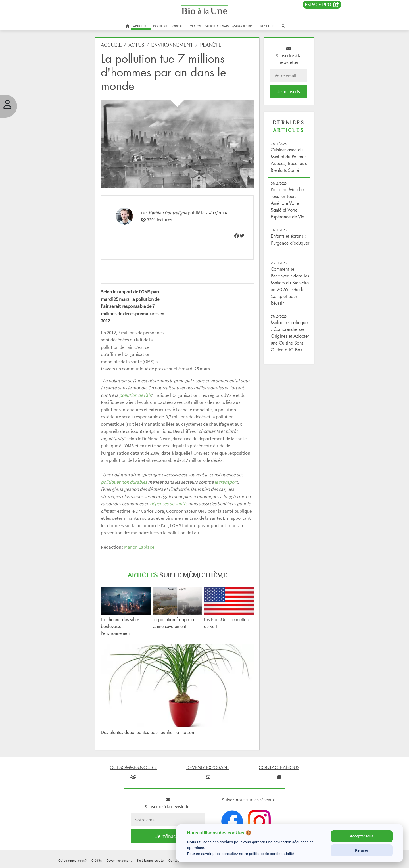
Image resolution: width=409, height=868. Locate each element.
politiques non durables (124, 482)
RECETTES (267, 26)
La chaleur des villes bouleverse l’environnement (120, 626)
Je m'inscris (289, 91)
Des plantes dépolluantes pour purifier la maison (147, 732)
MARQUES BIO (243, 26)
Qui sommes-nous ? (72, 860)
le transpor (225, 482)
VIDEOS (195, 26)
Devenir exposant (119, 860)
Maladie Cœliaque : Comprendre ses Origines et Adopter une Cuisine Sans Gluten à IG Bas (290, 336)
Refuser (362, 850)
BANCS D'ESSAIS (217, 26)
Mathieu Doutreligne (168, 213)
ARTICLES (140, 26)
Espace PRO (322, 5)
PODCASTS (179, 26)
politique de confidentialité (272, 854)
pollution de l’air (135, 395)
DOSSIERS (160, 26)
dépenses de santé (168, 504)
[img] (237, 236)
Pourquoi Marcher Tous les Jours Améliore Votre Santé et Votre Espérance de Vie (288, 203)
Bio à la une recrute (150, 860)
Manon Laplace (139, 547)
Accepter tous (362, 836)
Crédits (97, 860)
